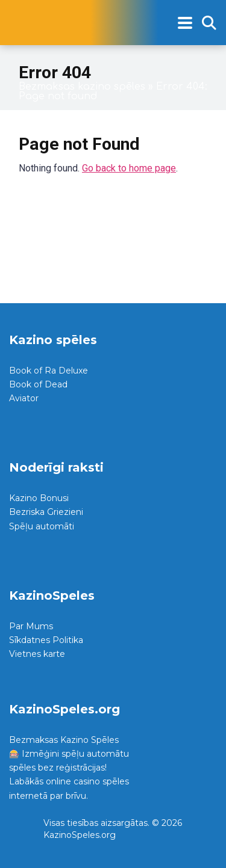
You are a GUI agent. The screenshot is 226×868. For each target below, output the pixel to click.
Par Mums (31, 626)
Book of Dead (38, 384)
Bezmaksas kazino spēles (82, 87)
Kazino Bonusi (39, 498)
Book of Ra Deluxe (49, 371)
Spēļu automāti (42, 526)
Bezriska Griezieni (46, 512)
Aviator (24, 398)
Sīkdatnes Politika (46, 640)
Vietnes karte (37, 654)
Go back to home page (129, 168)
